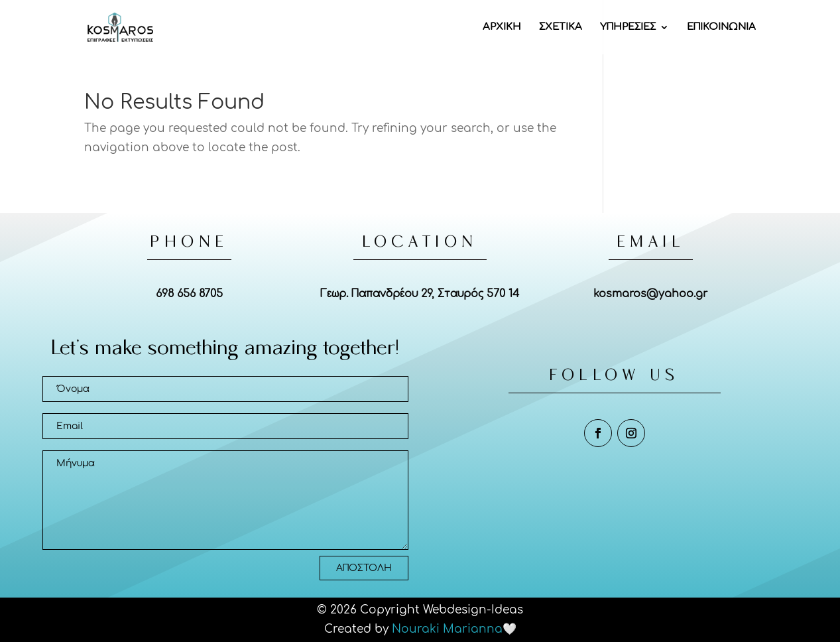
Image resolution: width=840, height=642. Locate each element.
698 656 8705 (189, 294)
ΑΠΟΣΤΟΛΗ (364, 568)
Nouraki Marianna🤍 (454, 629)
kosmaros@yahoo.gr (650, 294)
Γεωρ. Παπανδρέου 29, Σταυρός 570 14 (420, 294)
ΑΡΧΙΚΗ (502, 28)
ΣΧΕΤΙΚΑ (561, 28)
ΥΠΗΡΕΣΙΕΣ (628, 28)
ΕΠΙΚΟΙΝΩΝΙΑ (721, 28)
